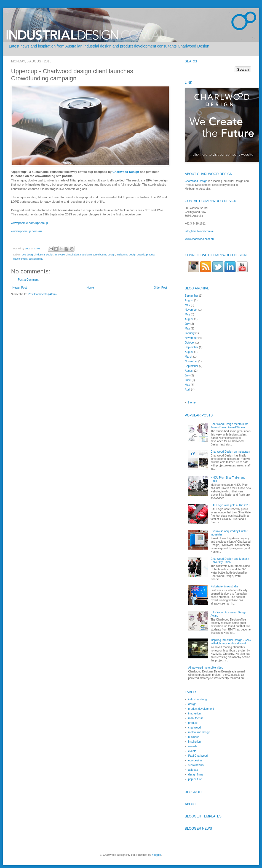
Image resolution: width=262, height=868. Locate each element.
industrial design (45, 255)
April (188, 390)
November (191, 310)
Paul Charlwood (198, 756)
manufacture (87, 255)
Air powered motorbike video (206, 668)
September (192, 296)
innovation (61, 255)
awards (193, 746)
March (189, 357)
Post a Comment (28, 280)
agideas (193, 770)
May (187, 305)
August (189, 300)
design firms (196, 775)
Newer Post (20, 288)
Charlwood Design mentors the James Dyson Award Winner (230, 426)
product (193, 723)
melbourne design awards (131, 255)
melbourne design (105, 255)
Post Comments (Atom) (42, 294)
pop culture (195, 779)
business (194, 737)
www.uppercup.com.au (26, 231)
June (188, 380)
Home (90, 288)
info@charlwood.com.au (200, 231)
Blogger (156, 855)
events (192, 751)
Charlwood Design (126, 172)
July (187, 324)
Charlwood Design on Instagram (230, 452)
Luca (28, 249)
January (190, 333)
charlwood (195, 728)
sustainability (36, 259)
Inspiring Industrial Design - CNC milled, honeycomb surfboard (231, 642)
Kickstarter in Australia (224, 586)
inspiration (73, 255)
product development (201, 709)
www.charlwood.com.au (199, 239)
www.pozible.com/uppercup (30, 223)
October (190, 343)
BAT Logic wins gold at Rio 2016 (231, 505)
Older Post (160, 288)
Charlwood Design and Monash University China (230, 560)
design (192, 704)
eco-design (28, 255)
